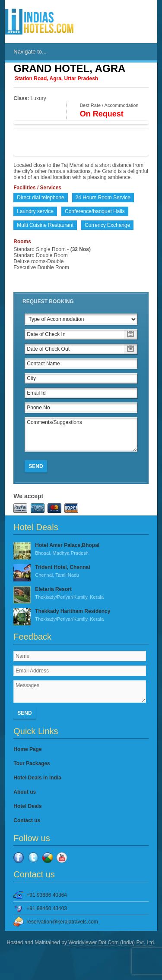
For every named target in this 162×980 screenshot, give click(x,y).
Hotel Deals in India (37, 778)
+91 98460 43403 (47, 908)
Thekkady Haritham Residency (81, 616)
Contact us (27, 820)
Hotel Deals (27, 806)
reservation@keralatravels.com (62, 922)
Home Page (27, 749)
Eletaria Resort (81, 594)
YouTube (62, 857)
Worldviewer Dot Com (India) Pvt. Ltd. (111, 942)
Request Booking (48, 302)
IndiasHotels (39, 22)
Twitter (33, 857)
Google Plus (48, 857)
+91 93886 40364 (47, 895)
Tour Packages (32, 763)
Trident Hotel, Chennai (81, 572)
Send (36, 466)
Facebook (19, 857)
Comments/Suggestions (81, 434)
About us (25, 792)
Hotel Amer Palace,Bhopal (81, 550)
